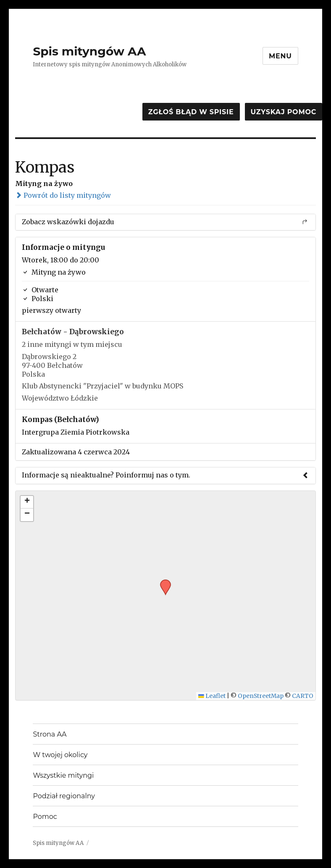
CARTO (303, 696)
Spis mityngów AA (89, 51)
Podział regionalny (64, 796)
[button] (163, 582)
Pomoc (45, 817)
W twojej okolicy (60, 755)
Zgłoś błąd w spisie (191, 112)
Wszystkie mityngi (63, 775)
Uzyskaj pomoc (284, 112)
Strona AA (50, 734)
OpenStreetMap (261, 696)
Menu (280, 56)
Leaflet (212, 696)
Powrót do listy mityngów (63, 195)
